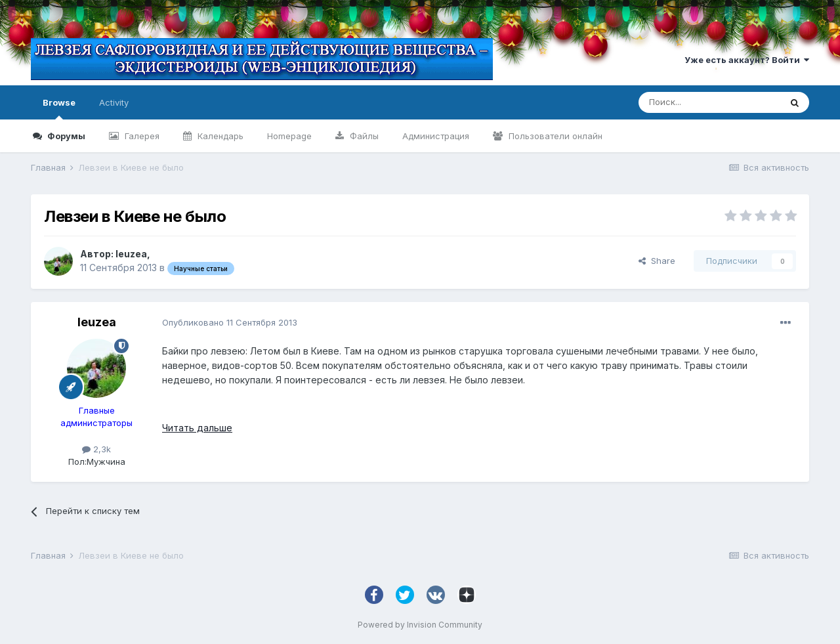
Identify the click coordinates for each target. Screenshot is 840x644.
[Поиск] (709, 102)
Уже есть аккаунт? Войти (747, 60)
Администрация (436, 136)
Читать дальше (197, 428)
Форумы (65, 136)
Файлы (363, 136)
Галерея (141, 136)
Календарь (219, 136)
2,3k (96, 449)
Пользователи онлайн (554, 136)
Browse (59, 108)
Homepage (289, 136)
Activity (114, 102)
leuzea (131, 254)
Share (657, 261)
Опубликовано (230, 322)
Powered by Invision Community (420, 625)
